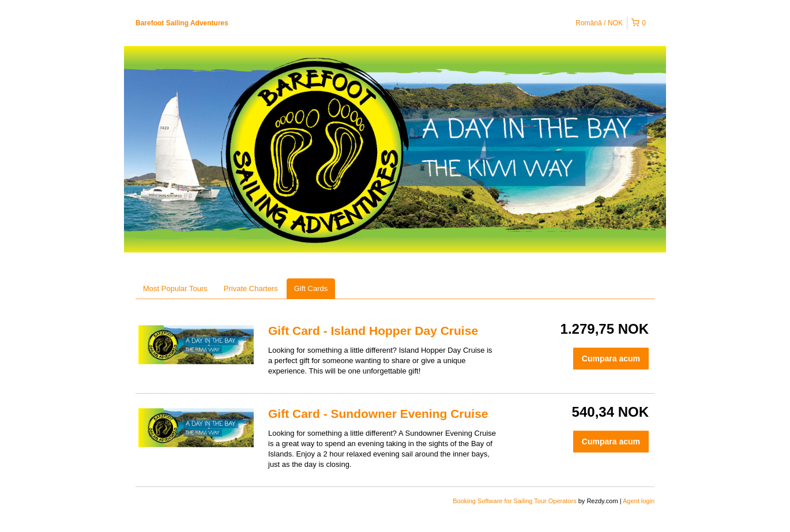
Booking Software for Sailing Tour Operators (515, 501)
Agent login (639, 501)
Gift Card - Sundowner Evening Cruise (378, 414)
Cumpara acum (611, 359)
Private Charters (251, 288)
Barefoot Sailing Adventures (182, 23)
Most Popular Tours (175, 288)
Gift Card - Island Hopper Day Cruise (373, 331)
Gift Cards (311, 288)
